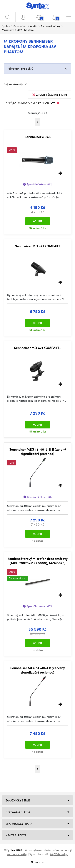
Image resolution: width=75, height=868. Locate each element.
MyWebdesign (59, 854)
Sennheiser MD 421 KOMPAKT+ (37, 348)
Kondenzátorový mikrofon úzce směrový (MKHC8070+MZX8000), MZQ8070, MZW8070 (37, 561)
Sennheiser (20, 26)
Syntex (6, 26)
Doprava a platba (18, 812)
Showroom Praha (19, 824)
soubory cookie (17, 854)
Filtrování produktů (20, 68)
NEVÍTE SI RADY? (16, 835)
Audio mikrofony (50, 26)
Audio (34, 26)
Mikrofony (8, 30)
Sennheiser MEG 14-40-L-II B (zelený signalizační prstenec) (38, 451)
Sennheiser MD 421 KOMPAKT (38, 246)
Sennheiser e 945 (38, 137)
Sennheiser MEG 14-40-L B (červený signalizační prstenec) (38, 670)
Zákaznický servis (18, 800)
